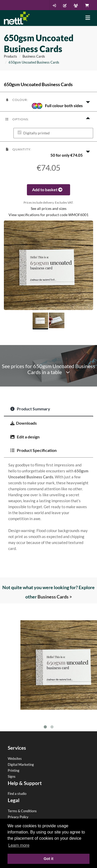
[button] (48, 102)
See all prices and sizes (49, 209)
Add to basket (48, 190)
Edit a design (25, 437)
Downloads (24, 423)
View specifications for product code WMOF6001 (48, 215)
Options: (17, 119)
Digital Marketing (21, 764)
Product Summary (30, 409)
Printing (14, 770)
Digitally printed (36, 133)
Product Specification (33, 450)
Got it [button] (49, 859)
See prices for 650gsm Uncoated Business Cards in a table (48, 369)
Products (10, 56)
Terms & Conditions (22, 811)
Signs (12, 776)
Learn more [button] (19, 845)
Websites (15, 759)
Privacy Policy (18, 817)
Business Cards (34, 56)
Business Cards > (55, 597)
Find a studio (17, 794)
